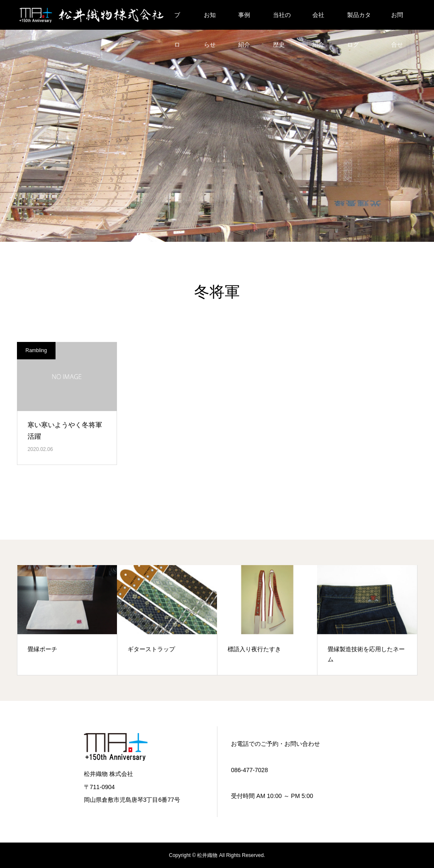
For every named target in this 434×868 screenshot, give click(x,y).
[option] (67, 620)
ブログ (177, 21)
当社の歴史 (282, 21)
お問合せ (397, 21)
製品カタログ (359, 21)
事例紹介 (244, 21)
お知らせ (210, 21)
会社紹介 (318, 21)
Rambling (36, 350)
